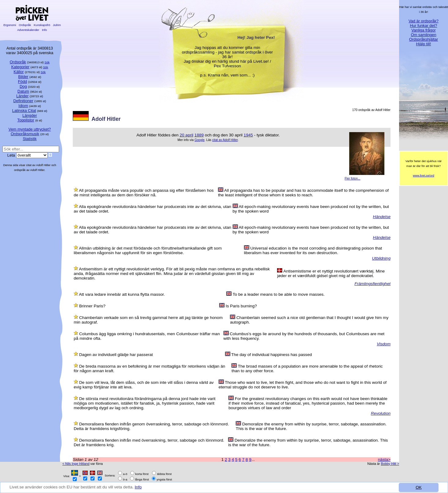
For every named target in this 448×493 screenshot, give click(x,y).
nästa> (384, 460)
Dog (23, 86)
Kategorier (20, 67)
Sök (47, 62)
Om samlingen (423, 35)
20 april (186, 135)
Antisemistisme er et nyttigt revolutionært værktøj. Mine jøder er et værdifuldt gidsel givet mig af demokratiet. (331, 273)
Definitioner (23, 101)
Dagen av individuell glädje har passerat (116, 355)
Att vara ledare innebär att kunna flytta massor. (122, 294)
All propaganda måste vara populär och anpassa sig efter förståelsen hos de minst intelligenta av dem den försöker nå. (144, 193)
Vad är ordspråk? (424, 21)
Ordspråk (25, 25)
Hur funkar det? (424, 26)
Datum (23, 91)
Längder (30, 115)
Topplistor (26, 120)
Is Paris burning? (241, 306)
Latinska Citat (24, 111)
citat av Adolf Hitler (225, 140)
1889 (199, 135)
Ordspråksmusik (25, 134)
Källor (19, 72)
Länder (22, 96)
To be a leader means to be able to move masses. (279, 294)
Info (138, 487)
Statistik (30, 139)
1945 (248, 135)
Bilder (23, 77)
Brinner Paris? (92, 306)
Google (200, 140)
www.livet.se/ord (424, 175)
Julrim (57, 25)
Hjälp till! (424, 44)
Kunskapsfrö (42, 25)
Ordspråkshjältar (424, 39)
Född (22, 82)
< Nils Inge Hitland (76, 464)
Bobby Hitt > (390, 464)
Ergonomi (10, 25)
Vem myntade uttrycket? (30, 129)
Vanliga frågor (423, 30)
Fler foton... (353, 178)
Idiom (23, 106)
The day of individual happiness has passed (272, 355)
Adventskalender (28, 30)
